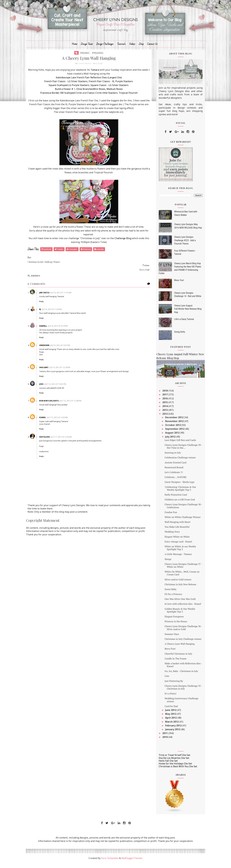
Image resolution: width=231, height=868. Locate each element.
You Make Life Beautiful (170, 532)
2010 (158, 742)
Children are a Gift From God (173, 504)
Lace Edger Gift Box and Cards (173, 445)
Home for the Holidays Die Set (168, 768)
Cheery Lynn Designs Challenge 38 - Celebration (176, 511)
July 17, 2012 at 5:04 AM (70, 445)
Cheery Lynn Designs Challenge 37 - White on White (176, 570)
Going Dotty (173, 337)
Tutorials (121, 48)
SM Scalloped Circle (70, 98)
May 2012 (164, 719)
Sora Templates (110, 863)
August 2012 (166, 438)
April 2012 (164, 723)
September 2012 (168, 434)
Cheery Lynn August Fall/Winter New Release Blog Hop (181, 314)
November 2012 (168, 426)
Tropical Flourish (128, 98)
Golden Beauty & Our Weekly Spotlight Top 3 (173, 615)
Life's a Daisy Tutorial (177, 324)
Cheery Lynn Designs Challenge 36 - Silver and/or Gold (176, 633)
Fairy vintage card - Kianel (171, 546)
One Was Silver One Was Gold (173, 604)
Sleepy (161, 564)
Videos (132, 48)
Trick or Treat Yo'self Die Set (168, 760)
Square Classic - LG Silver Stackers (109, 90)
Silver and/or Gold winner (171, 584)
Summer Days (165, 639)
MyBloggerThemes (132, 863)
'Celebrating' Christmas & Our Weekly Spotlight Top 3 (173, 493)
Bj (49, 314)
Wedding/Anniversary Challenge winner (175, 705)
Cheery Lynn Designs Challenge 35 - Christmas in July (176, 692)
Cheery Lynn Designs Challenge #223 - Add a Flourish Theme (178, 245)
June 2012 (164, 715)
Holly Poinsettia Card (169, 499)
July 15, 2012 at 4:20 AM (66, 425)
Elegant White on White (170, 542)
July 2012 (164, 442)
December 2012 (168, 422)
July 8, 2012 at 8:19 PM (67, 331)
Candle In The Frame (169, 663)
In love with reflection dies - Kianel (176, 609)
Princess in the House (169, 626)
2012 (158, 419)
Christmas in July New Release (173, 589)
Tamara (103, 75)
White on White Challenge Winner (176, 522)
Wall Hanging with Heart (171, 527)
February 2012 (167, 730)
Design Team (87, 48)
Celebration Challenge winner (173, 462)
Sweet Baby (164, 594)
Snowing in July (166, 457)
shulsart (53, 373)
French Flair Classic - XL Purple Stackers (110, 87)
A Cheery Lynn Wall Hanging (173, 649)
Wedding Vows (165, 537)
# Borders (84, 58)
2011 (158, 738)
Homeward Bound (167, 472)
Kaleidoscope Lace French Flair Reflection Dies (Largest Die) (88, 83)
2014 (158, 411)
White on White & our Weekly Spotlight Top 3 (173, 553)
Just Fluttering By (167, 686)
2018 (158, 395)
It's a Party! (164, 698)
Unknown (53, 350)
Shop (141, 48)
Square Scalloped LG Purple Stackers (68, 90)
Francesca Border (49, 98)
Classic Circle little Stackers (101, 98)
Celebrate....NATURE (169, 482)
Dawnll (52, 331)
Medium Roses (114, 94)
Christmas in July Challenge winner (176, 644)
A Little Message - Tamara (171, 559)
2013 (158, 415)
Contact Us (152, 48)
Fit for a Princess (166, 599)
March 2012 (165, 727)
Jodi (50, 392)
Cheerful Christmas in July (171, 659)
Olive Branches (84, 94)
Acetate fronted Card (169, 467)
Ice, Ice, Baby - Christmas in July (174, 676)
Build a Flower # (63, 94)
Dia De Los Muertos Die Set (167, 763)
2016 (158, 403)
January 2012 (166, 734)
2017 (158, 399)
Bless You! (172, 285)
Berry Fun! (163, 654)
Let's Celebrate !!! (167, 477)
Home (75, 48)
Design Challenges (105, 48)
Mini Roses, (99, 94)
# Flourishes (97, 58)
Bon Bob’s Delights (58, 409)
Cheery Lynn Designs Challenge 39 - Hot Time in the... (176, 451)
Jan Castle (53, 298)
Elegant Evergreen (167, 621)
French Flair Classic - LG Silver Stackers (65, 87)
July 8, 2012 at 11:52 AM (70, 298)
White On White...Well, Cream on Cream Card (175, 578)
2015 (158, 407)
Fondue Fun (164, 517)
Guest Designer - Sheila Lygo (173, 487)
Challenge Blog (131, 251)
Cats (160, 681)
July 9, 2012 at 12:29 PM (69, 373)
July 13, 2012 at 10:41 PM (64, 392)
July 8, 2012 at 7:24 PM (61, 314)
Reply (50, 307)
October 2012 (166, 430)
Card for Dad (164, 711)
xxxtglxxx (53, 445)
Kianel (51, 425)
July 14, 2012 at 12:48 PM (79, 409)
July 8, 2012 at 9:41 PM (69, 350)
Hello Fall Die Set (161, 766)
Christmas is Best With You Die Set (171, 771)
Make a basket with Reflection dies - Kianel (176, 670)
